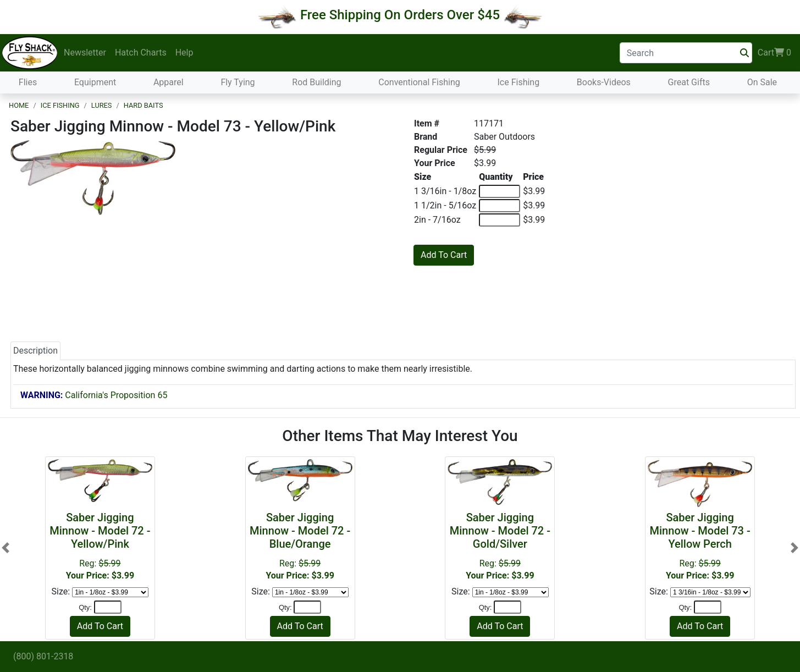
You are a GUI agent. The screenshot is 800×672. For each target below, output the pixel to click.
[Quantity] (108, 607)
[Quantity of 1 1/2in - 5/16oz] (500, 206)
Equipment (95, 82)
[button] (5, 548)
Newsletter (85, 53)
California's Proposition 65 (94, 395)
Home (19, 105)
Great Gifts (689, 82)
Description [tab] (35, 351)
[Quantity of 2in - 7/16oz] (500, 220)
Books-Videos (604, 82)
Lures (102, 105)
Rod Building (316, 82)
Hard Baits (144, 105)
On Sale (762, 82)
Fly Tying (238, 82)
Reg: (100, 546)
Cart (774, 53)
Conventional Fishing (419, 82)
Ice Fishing (518, 82)
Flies (28, 82)
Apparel (169, 82)
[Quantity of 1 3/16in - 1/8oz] (500, 191)
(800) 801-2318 (43, 656)
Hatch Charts (141, 53)
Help (184, 53)
